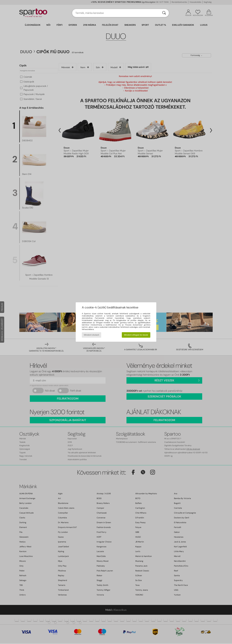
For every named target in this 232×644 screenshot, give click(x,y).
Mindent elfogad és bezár (136, 335)
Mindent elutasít (92, 335)
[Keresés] (164, 13)
